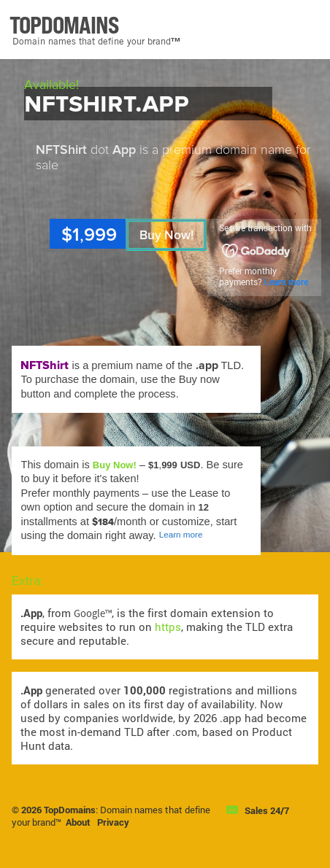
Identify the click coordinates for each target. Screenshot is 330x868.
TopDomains (70, 810)
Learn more (286, 282)
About (78, 822)
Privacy (113, 822)
